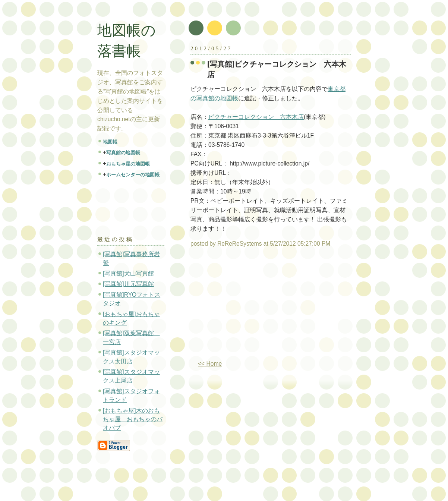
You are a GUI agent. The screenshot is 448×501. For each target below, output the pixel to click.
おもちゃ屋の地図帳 (128, 164)
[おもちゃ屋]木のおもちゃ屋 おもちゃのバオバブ (133, 419)
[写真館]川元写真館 (128, 284)
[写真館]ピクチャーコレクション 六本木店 (277, 69)
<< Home (210, 364)
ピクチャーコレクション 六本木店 (256, 117)
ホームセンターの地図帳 (133, 175)
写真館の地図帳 (123, 153)
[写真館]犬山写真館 (128, 273)
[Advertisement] (253, 307)
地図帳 (110, 142)
